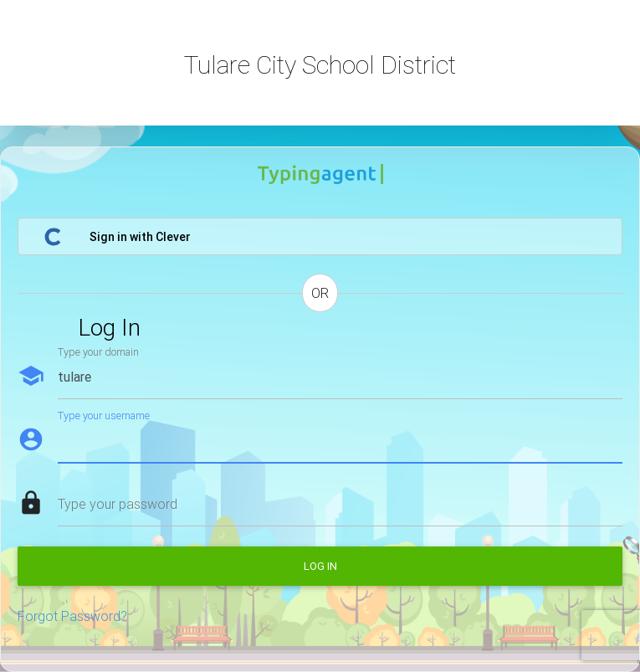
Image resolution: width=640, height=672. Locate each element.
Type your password (118, 504)
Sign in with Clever (117, 237)
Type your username (104, 416)
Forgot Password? (72, 616)
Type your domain (98, 352)
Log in (320, 566)
